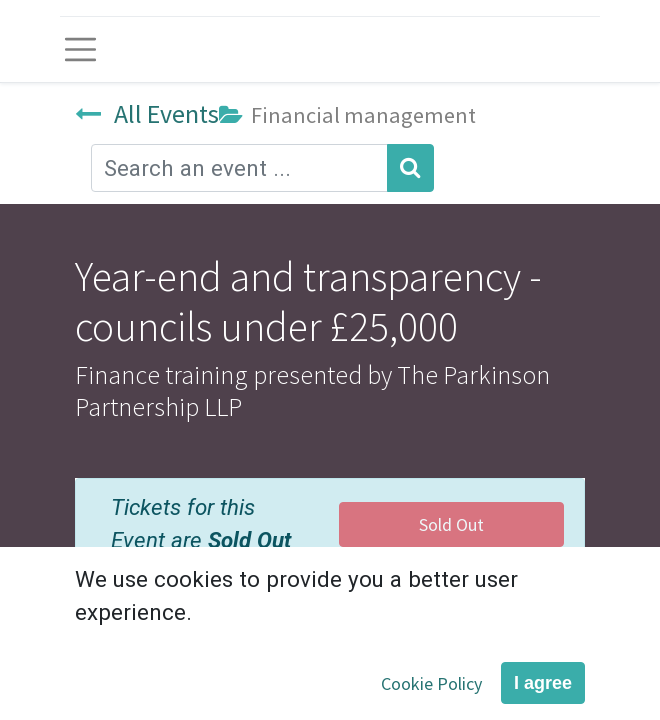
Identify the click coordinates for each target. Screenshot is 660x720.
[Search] (410, 168)
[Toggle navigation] (80, 49)
